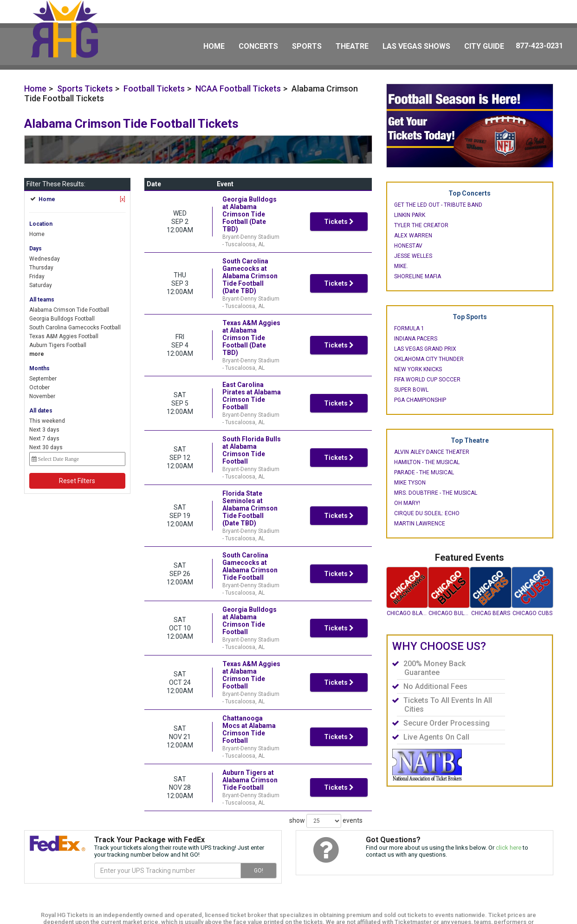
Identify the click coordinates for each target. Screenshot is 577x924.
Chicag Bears (491, 613)
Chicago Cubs (532, 613)
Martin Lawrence (420, 524)
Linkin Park (410, 215)
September (43, 379)
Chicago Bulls (449, 613)
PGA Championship (420, 400)
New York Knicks (418, 369)
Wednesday (45, 259)
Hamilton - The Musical (427, 462)
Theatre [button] (352, 46)
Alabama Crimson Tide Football (69, 310)
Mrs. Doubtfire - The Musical (436, 493)
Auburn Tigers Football (58, 345)
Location (41, 224)
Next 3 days (44, 430)
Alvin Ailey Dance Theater (432, 452)
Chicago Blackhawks (407, 613)
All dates (41, 411)
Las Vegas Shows (416, 46)
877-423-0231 (539, 46)
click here (509, 818)
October (39, 387)
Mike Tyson (410, 483)
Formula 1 (409, 328)
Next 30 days (46, 447)
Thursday (41, 268)
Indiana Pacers (416, 339)
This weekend (47, 421)
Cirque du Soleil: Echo (427, 513)
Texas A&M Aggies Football (64, 336)
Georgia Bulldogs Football (62, 319)
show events (326, 635)
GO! (259, 841)
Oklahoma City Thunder (429, 359)
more (37, 354)
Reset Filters (77, 481)
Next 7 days (44, 439)
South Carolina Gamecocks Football (75, 328)
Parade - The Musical (424, 472)
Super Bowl (411, 390)
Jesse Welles (413, 256)
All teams (42, 300)
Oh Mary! (407, 503)
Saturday (41, 285)
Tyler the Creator (421, 225)
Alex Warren (413, 236)
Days (36, 249)
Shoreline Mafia (418, 276)
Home (214, 46)
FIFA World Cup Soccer (427, 380)
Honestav (408, 246)
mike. (401, 266)
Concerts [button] (258, 46)
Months (39, 368)
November (42, 396)
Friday (37, 276)
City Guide (484, 46)
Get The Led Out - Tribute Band (438, 205)
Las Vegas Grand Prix (425, 349)
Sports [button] (307, 46)
